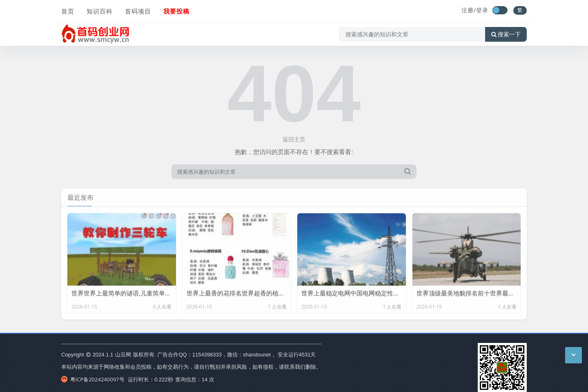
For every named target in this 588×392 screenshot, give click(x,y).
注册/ (469, 10)
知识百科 (100, 11)
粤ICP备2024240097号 (93, 379)
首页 (68, 11)
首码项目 (138, 11)
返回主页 (294, 139)
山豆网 (123, 354)
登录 (482, 10)
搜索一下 (506, 34)
